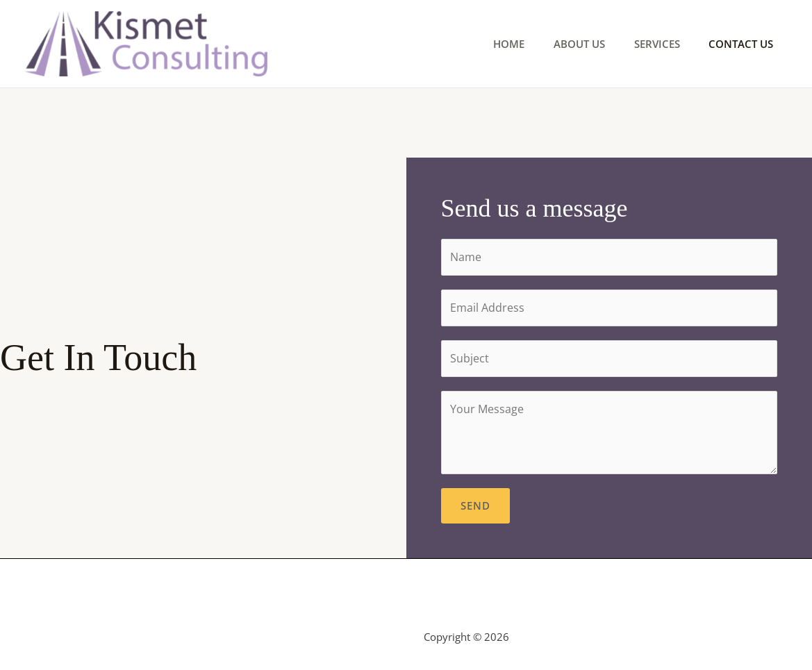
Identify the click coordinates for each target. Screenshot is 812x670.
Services (648, 44)
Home (489, 44)
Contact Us (738, 44)
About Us (565, 44)
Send (475, 505)
